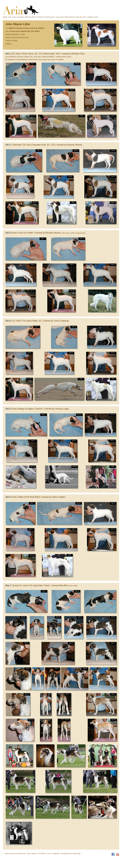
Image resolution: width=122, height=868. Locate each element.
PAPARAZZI (41, 17)
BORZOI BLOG (50, 17)
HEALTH (83, 17)
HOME (5, 17)
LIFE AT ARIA (12, 17)
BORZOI (30, 17)
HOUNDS (21, 17)
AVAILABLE (60, 17)
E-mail (49, 854)
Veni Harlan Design (75, 854)
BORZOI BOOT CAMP (72, 17)
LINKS (96, 17)
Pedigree (8, 44)
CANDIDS (90, 17)
